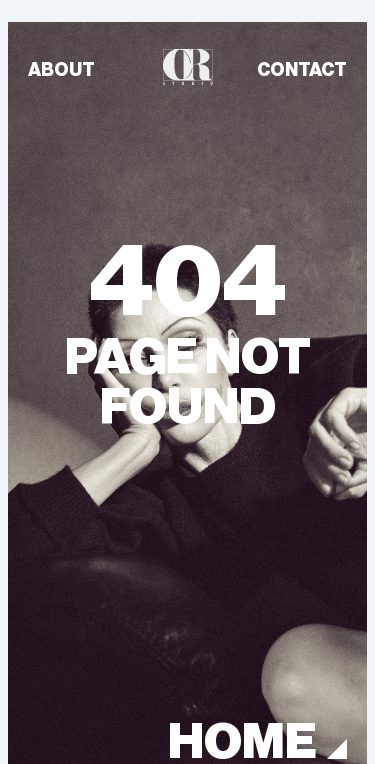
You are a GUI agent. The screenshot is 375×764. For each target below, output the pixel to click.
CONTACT (302, 70)
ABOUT (61, 70)
